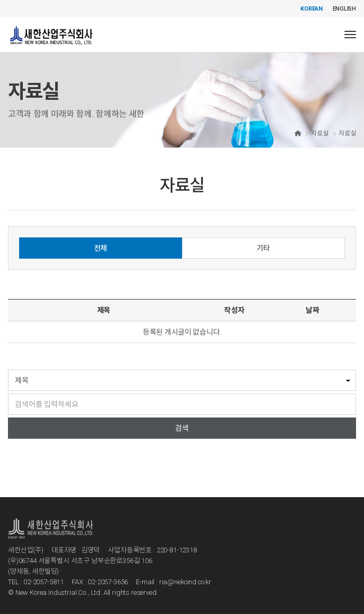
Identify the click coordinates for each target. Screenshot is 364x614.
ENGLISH (344, 9)
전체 (101, 248)
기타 (263, 248)
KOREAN (311, 9)
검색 (182, 428)
